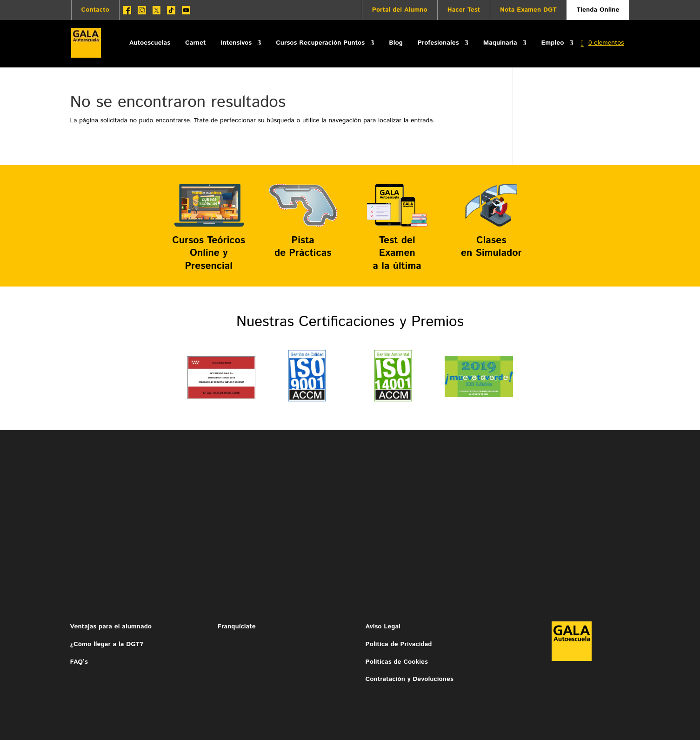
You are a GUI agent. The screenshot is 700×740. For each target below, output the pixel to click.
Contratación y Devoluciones (410, 679)
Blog (396, 43)
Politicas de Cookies (397, 662)
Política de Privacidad (399, 644)
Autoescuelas (150, 43)
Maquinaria (500, 43)
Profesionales (438, 43)
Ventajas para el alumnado (111, 627)
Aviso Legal (384, 627)
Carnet (195, 43)
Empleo (553, 43)
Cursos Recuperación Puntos (320, 43)
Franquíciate (237, 627)
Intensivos (236, 43)
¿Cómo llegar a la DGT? (107, 644)
